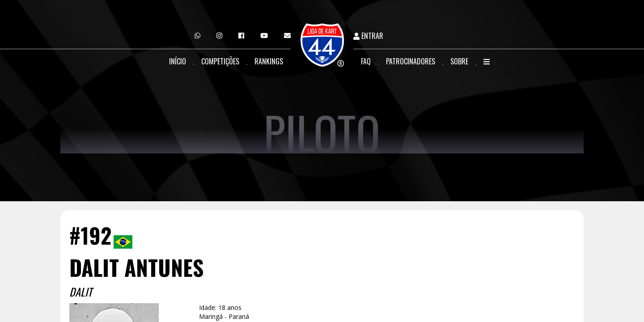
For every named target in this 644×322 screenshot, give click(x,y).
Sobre (459, 61)
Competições (220, 61)
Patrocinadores (411, 61)
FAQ (366, 61)
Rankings (269, 61)
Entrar (368, 36)
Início (178, 61)
